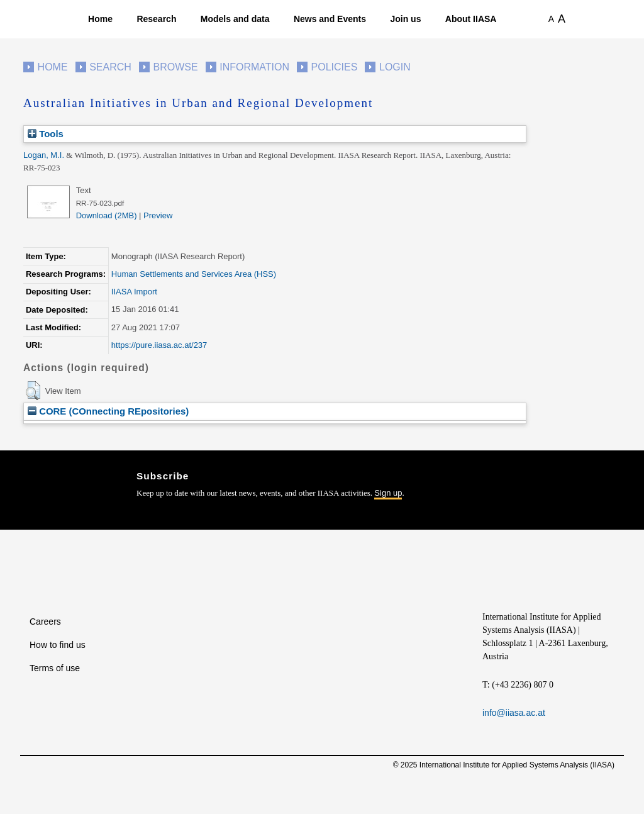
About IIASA (471, 19)
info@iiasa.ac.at (514, 713)
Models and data (235, 19)
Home (100, 19)
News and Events (330, 19)
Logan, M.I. (44, 155)
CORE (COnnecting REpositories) (108, 411)
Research (156, 19)
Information (254, 67)
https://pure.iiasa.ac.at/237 (159, 345)
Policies (335, 67)
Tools (46, 134)
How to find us (58, 645)
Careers (45, 622)
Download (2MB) (107, 215)
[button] (33, 391)
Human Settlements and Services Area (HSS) (194, 274)
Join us (405, 19)
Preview (158, 215)
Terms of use (55, 668)
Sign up (388, 493)
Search (110, 67)
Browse (175, 67)
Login (395, 67)
